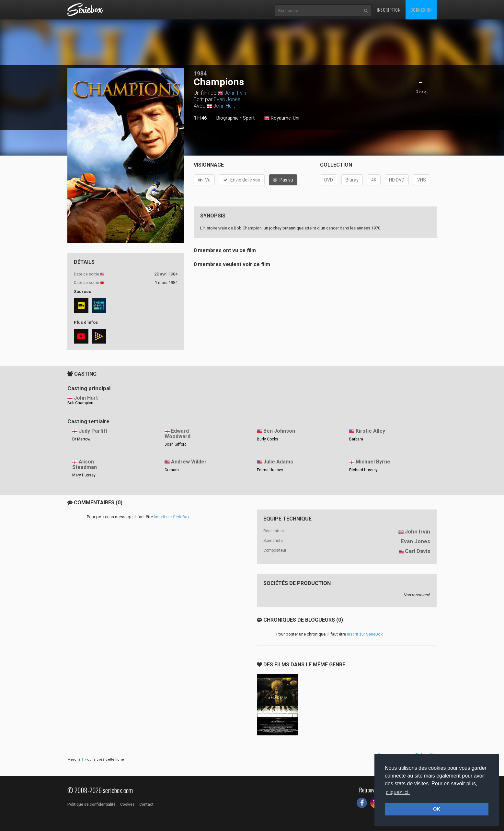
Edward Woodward (178, 434)
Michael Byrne (373, 462)
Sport (249, 118)
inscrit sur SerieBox (172, 517)
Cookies (127, 804)
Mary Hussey (84, 475)
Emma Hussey (270, 470)
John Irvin (235, 93)
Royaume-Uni (282, 118)
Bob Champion (80, 403)
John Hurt (224, 106)
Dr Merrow (81, 439)
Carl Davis (418, 551)
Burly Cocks (268, 439)
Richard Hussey (363, 470)
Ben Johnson (279, 431)
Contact (146, 804)
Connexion (421, 10)
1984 (200, 73)
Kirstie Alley (370, 431)
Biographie (228, 118)
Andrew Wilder (189, 462)
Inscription (389, 10)
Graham (172, 470)
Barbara (356, 439)
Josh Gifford (176, 444)
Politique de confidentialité (92, 804)
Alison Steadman (85, 464)
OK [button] (437, 809)
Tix (84, 760)
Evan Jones (227, 99)
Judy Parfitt (93, 431)
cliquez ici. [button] (398, 792)
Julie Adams (278, 462)
